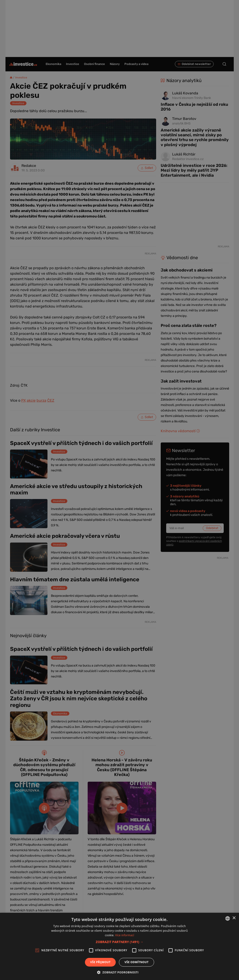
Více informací (125, 935)
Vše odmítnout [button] (136, 962)
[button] (120, 942)
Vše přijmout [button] (100, 962)
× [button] (234, 918)
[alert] (119, 490)
